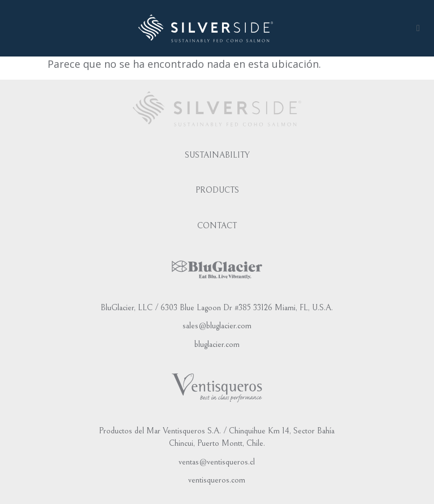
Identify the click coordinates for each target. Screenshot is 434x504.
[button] (418, 28)
